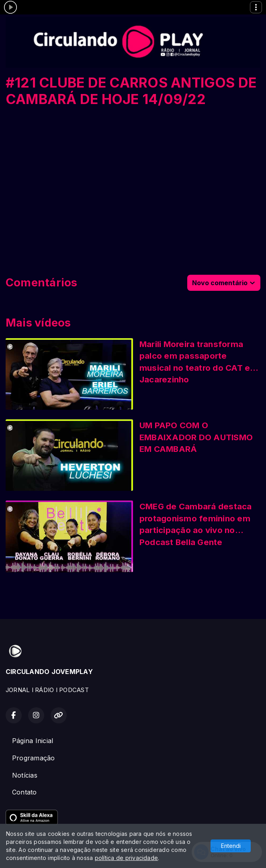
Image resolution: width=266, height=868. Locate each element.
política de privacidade (127, 858)
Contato (25, 792)
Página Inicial (33, 741)
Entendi (231, 846)
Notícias (25, 775)
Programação (34, 758)
